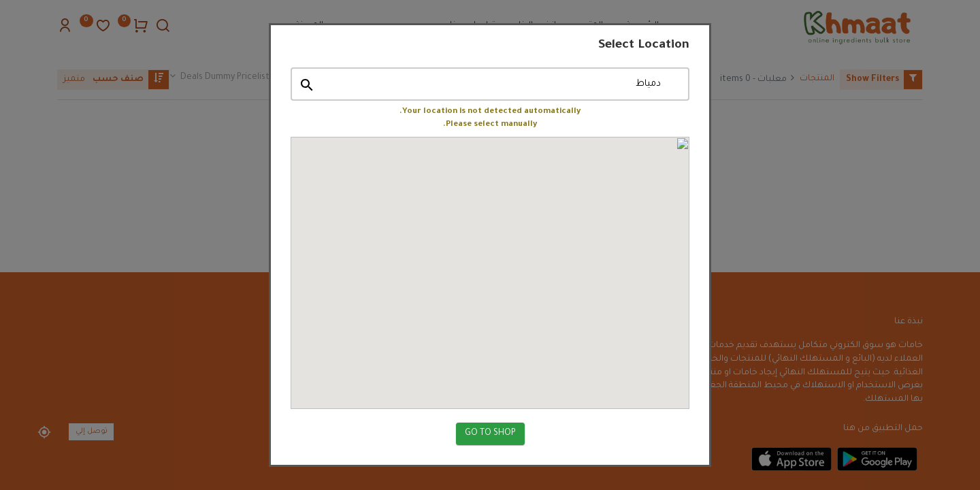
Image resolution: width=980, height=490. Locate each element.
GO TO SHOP (490, 427)
